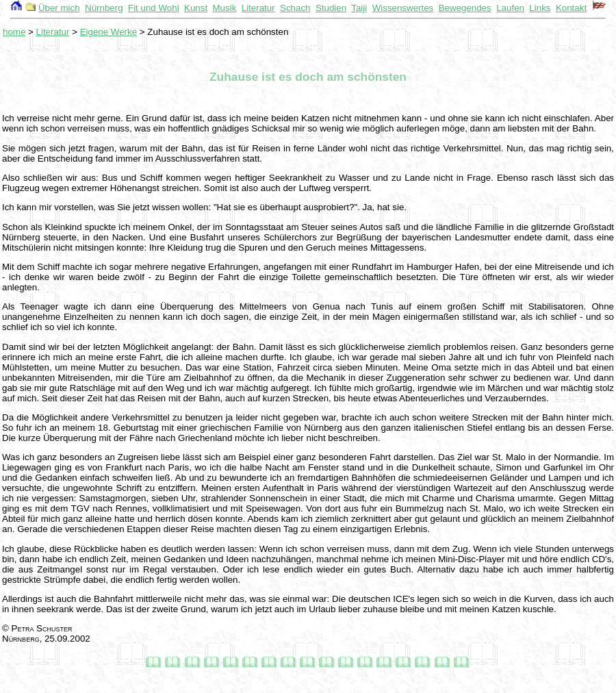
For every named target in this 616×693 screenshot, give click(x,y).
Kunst (196, 8)
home (14, 32)
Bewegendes (465, 8)
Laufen (510, 8)
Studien (331, 8)
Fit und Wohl (154, 8)
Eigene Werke (108, 32)
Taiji (359, 8)
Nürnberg (104, 8)
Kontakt (571, 8)
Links (540, 8)
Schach (295, 8)
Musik (225, 8)
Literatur (258, 8)
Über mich (59, 8)
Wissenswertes (403, 8)
